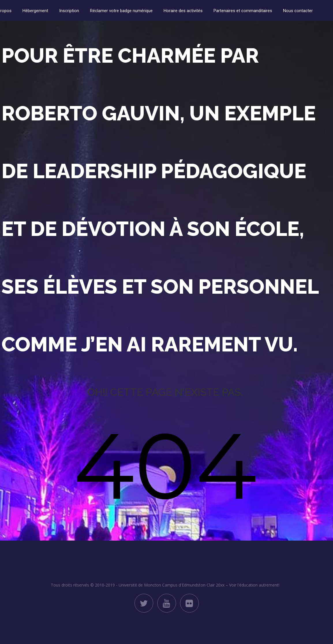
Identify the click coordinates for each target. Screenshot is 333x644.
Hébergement (35, 11)
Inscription (69, 11)
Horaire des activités (183, 11)
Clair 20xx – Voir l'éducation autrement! (243, 585)
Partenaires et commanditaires (243, 11)
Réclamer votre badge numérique (121, 11)
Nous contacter (298, 11)
